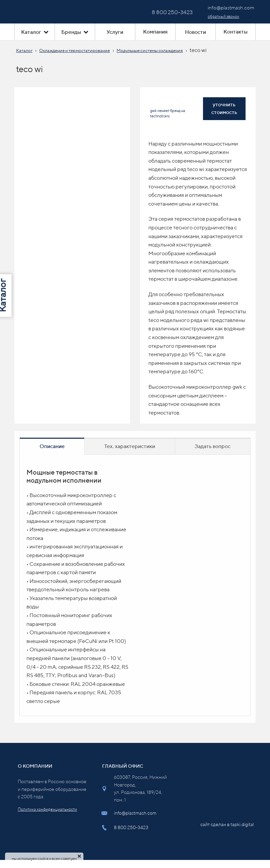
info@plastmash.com (135, 813)
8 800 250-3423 (131, 827)
